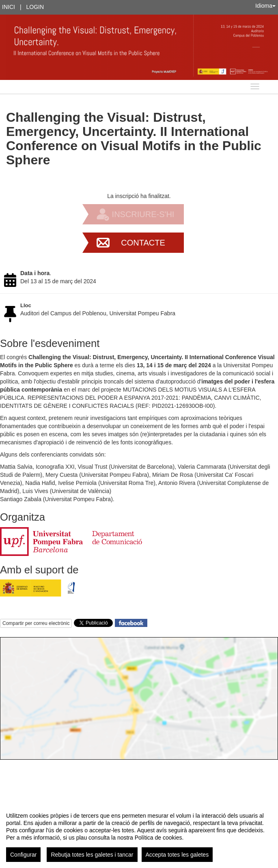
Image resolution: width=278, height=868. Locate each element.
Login (35, 7)
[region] (139, 834)
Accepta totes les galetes (177, 855)
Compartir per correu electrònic (36, 623)
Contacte (143, 243)
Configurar (23, 855)
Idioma (265, 6)
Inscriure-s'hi (143, 214)
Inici (9, 7)
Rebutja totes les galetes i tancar (92, 855)
